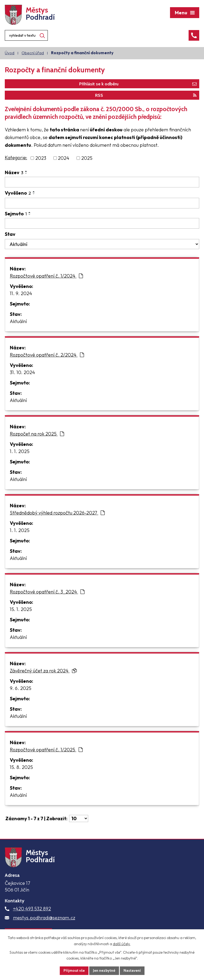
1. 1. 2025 (20, 451)
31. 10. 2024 (22, 372)
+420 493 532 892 (32, 909)
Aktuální (18, 321)
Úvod (10, 53)
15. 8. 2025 (21, 767)
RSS (146, 95)
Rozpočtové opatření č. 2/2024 (47, 355)
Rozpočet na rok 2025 (37, 434)
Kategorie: (16, 158)
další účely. (122, 944)
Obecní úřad (33, 53)
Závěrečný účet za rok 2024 (43, 671)
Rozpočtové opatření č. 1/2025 (46, 750)
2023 (41, 158)
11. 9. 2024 (21, 293)
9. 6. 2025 (21, 688)
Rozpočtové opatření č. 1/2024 (46, 276)
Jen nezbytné (104, 970)
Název (14, 172)
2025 (87, 158)
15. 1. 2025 (21, 609)
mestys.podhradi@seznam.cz (44, 918)
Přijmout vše (74, 970)
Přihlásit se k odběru (138, 84)
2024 (64, 158)
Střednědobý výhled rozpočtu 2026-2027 (57, 513)
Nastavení (132, 970)
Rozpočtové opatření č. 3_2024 (47, 592)
